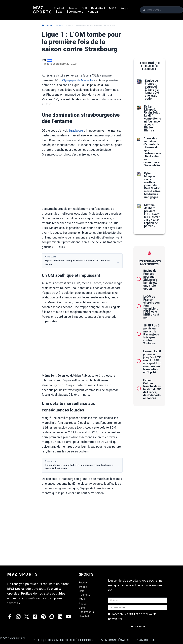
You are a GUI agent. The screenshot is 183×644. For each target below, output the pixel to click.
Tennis (73, 8)
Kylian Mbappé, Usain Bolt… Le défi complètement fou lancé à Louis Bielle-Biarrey (153, 118)
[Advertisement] (82, 183)
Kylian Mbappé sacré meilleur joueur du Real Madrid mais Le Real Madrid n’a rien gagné (153, 185)
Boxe (59, 12)
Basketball (98, 8)
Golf (84, 8)
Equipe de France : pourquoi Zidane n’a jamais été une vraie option (152, 90)
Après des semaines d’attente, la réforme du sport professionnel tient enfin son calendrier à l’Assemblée (152, 152)
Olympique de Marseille (78, 80)
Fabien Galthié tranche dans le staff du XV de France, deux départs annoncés (152, 389)
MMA (113, 8)
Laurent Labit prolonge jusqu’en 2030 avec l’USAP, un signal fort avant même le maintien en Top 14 (152, 362)
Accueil (47, 25)
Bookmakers (75, 12)
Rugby (125, 8)
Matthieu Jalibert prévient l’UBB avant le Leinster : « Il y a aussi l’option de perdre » (152, 216)
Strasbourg (76, 131)
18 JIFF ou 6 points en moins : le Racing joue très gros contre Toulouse (151, 334)
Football (59, 8)
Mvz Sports (43, 10)
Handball (93, 12)
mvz (50, 60)
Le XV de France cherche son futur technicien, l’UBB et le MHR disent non (151, 307)
